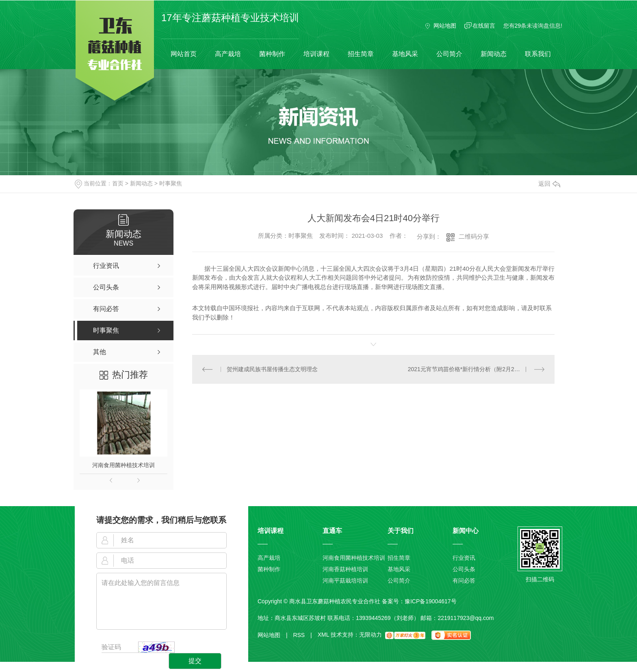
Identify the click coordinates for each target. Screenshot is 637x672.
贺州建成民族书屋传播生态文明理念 (272, 369)
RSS (302, 635)
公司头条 (464, 569)
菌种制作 (272, 54)
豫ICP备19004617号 (431, 601)
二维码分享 (474, 236)
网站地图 (445, 26)
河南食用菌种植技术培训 (123, 465)
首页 (118, 183)
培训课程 (316, 54)
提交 (195, 661)
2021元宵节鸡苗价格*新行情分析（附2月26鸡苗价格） (476, 369)
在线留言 (484, 26)
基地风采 (405, 54)
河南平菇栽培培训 (345, 581)
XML (323, 635)
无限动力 (370, 635)
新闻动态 (494, 54)
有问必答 (464, 581)
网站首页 (184, 54)
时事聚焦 (171, 183)
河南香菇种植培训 (345, 569)
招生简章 (361, 54)
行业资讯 (464, 558)
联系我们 (538, 54)
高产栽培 (228, 54)
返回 (549, 184)
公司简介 (449, 54)
